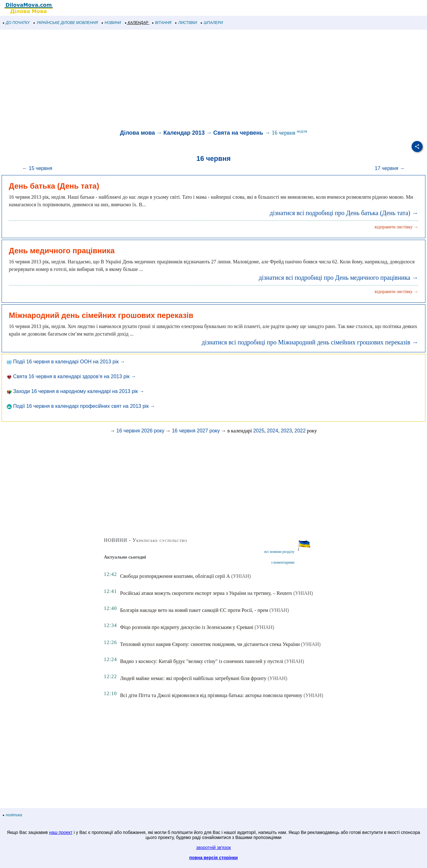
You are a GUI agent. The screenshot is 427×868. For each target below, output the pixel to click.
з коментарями (283, 562)
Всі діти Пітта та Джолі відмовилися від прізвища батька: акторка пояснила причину (211, 695)
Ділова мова (137, 133)
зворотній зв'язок (214, 847)
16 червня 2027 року (196, 431)
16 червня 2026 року (140, 431)
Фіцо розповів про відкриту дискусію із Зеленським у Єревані (187, 627)
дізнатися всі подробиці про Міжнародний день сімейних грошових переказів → (310, 342)
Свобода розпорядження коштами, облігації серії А (175, 576)
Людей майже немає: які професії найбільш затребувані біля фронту (193, 678)
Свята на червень (238, 133)
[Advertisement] (189, 80)
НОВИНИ (112, 23)
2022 (300, 431)
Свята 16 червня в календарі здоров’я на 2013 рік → (71, 376)
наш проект (61, 832)
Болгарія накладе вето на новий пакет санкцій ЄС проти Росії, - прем (194, 610)
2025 (259, 431)
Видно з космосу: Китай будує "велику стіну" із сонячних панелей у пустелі (202, 661)
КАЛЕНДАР (137, 23)
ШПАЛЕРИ (212, 23)
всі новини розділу (279, 552)
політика (13, 815)
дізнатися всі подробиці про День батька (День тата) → (344, 213)
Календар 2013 (184, 133)
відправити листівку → (396, 227)
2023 (286, 431)
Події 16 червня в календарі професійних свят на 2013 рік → (81, 406)
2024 (273, 431)
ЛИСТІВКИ (186, 23)
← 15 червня (37, 168)
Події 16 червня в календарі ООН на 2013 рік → (66, 362)
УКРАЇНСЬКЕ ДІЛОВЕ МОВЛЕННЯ (66, 23)
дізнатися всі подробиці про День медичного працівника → (338, 278)
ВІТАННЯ (162, 23)
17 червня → (390, 168)
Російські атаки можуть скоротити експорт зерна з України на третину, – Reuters (206, 593)
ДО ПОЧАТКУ (16, 23)
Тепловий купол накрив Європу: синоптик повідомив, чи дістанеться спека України (210, 644)
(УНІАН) (241, 576)
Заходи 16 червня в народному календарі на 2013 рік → (75, 391)
